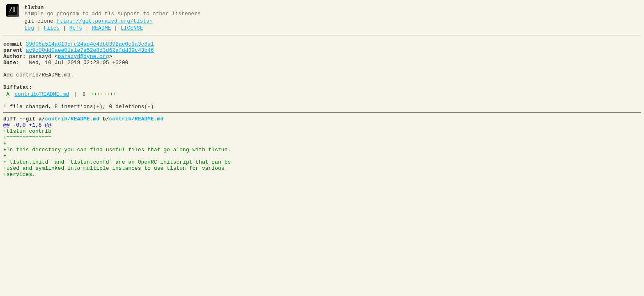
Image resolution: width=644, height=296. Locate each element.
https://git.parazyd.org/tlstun (105, 23)
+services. (19, 203)
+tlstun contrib (27, 151)
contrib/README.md (42, 109)
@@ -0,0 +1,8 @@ (27, 143)
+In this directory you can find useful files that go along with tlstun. (117, 173)
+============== (27, 158)
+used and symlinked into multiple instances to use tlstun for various (114, 195)
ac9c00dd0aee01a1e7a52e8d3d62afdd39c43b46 (90, 56)
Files (52, 32)
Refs (76, 32)
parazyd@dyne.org (84, 64)
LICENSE (132, 32)
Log (29, 32)
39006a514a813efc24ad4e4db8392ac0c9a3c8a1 (90, 49)
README (101, 32)
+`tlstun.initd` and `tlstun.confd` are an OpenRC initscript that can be (117, 188)
